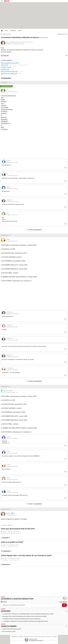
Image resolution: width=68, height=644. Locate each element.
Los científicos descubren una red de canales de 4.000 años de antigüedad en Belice (25, 621)
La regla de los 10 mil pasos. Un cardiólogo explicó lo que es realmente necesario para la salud (28, 614)
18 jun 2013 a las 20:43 (12, 453)
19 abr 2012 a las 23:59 (12, 357)
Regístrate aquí (15, 637)
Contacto (48, 637)
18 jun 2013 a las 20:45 (12, 479)
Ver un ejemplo (63, 602)
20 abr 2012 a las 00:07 (12, 370)
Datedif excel (5, 69)
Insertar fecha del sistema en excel (12, 629)
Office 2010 (4, 65)
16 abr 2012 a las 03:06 (12, 202)
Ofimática (13, 31)
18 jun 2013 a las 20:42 (12, 438)
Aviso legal (54, 637)
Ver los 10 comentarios (35, 381)
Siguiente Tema (61, 34)
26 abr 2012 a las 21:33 (12, 215)
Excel (19, 31)
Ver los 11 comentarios (35, 504)
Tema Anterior (6, 34)
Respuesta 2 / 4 (6, 235)
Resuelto (41, 38)
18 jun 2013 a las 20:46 (12, 493)
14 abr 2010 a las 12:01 (12, 241)
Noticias (4, 602)
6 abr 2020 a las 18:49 (19, 44)
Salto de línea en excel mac (9, 71)
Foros (6, 31)
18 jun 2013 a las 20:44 (12, 466)
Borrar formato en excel (9, 631)
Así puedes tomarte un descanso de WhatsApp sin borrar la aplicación (21, 619)
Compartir (6, 56)
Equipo (21, 637)
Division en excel (6, 67)
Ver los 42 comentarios (35, 230)
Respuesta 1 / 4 (6, 83)
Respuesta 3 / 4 (6, 387)
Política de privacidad (40, 637)
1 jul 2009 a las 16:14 (11, 515)
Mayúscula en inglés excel (9, 73)
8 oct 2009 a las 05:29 (12, 92)
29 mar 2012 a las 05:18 (12, 189)
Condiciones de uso (29, 637)
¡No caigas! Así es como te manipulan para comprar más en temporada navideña (24, 616)
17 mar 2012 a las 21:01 (12, 175)
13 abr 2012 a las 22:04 (12, 327)
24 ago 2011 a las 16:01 (12, 162)
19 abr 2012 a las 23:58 (12, 340)
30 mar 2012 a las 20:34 (12, 314)
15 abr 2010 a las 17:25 (12, 392)
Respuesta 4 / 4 (6, 509)
